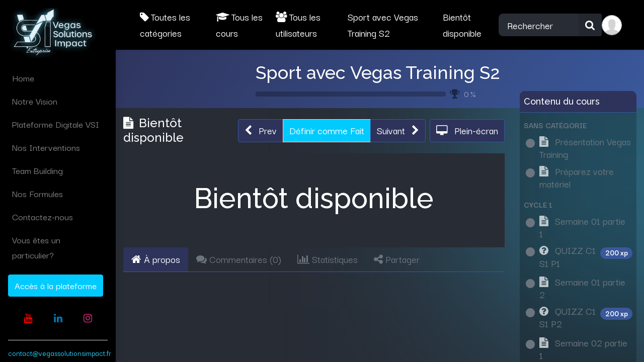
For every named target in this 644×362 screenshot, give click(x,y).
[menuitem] (58, 78)
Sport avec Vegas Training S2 (378, 72)
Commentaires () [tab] (239, 259)
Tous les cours (239, 25)
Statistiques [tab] (328, 259)
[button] (261, 131)
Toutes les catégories (165, 25)
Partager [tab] (397, 259)
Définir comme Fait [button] (327, 130)
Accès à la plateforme (56, 285)
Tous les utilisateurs (298, 25)
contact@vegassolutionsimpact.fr (60, 353)
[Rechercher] (590, 25)
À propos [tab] (156, 259)
